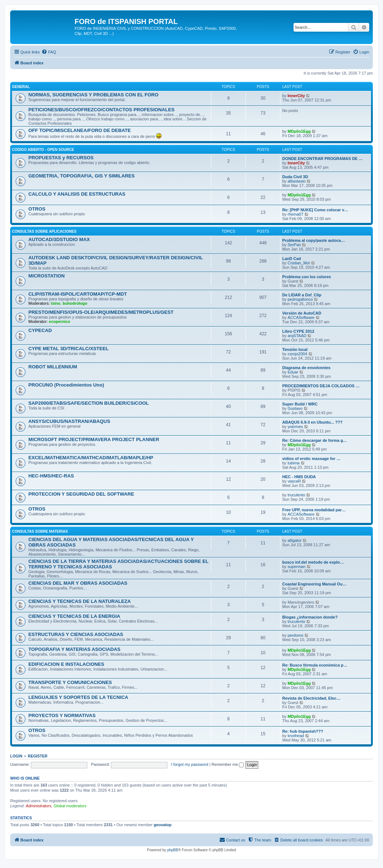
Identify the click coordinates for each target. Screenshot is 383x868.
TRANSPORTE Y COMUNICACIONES (70, 682)
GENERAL (21, 87)
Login (16, 756)
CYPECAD (40, 330)
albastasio (297, 181)
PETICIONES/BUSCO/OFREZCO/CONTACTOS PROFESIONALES (101, 110)
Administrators (39, 806)
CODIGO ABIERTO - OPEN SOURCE (43, 150)
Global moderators (70, 806)
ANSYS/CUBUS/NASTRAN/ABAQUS (69, 421)
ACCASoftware (301, 317)
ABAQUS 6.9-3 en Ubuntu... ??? (312, 422)
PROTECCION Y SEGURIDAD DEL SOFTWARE (81, 494)
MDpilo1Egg (299, 131)
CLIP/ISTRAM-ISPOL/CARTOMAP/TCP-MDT (78, 294)
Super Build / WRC (300, 404)
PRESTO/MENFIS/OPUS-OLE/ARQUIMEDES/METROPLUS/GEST (101, 312)
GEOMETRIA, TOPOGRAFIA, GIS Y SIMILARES (81, 176)
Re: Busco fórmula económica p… (315, 665)
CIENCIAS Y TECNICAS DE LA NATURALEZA (80, 601)
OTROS (37, 209)
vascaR (294, 481)
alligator (295, 540)
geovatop (163, 825)
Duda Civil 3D (295, 177)
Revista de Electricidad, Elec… (311, 698)
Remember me (228, 764)
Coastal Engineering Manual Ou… (314, 584)
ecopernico (59, 321)
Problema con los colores (307, 277)
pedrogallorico (300, 299)
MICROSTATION (47, 276)
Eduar (293, 372)
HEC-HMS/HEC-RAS (51, 476)
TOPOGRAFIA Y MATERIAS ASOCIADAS (74, 649)
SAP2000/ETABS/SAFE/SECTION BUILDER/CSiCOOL (89, 403)
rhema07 (296, 214)
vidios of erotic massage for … (311, 459)
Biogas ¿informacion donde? (310, 617)
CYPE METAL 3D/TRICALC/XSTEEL (69, 349)
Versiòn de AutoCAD (302, 313)
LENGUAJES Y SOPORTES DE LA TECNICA (78, 697)
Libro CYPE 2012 (298, 331)
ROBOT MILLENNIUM (53, 367)
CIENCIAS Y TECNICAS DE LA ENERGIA (74, 616)
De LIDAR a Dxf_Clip (302, 295)
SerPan (294, 245)
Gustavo (295, 408)
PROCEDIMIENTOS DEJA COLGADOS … (321, 386)
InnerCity (296, 96)
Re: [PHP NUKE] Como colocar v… (315, 210)
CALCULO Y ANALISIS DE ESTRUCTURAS (77, 194)
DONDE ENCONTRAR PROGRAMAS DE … (322, 159)
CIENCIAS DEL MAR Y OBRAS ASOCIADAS (78, 583)
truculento (296, 495)
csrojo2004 (298, 354)
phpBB (173, 850)
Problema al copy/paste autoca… (314, 240)
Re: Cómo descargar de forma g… (315, 440)
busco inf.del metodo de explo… (313, 562)
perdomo (296, 635)
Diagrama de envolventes (306, 368)
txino (56, 303)
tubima (294, 463)
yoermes (295, 427)
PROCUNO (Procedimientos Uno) (66, 385)
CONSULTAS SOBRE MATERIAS (40, 531)
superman (297, 567)
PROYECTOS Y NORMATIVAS (62, 715)
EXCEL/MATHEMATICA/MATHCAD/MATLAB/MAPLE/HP (91, 458)
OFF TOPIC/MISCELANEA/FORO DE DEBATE (80, 130)
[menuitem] (49, 52)
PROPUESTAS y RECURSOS (61, 158)
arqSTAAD (297, 336)
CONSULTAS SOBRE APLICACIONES (44, 231)
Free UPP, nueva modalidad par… (314, 510)
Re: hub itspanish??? (303, 731)
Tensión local (295, 349)
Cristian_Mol (299, 263)
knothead (296, 736)
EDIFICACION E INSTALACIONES (66, 664)
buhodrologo (75, 303)
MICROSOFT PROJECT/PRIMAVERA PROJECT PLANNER (94, 439)
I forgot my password (190, 764)
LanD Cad (292, 259)
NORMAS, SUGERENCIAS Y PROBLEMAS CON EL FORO (93, 95)
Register (38, 756)
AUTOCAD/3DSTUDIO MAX (59, 239)
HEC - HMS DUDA (299, 477)
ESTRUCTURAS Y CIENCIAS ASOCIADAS (76, 634)
